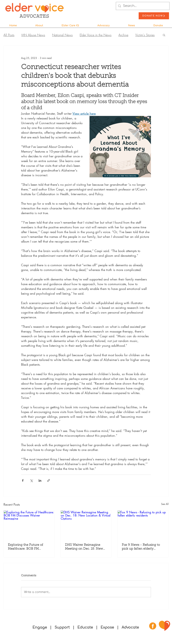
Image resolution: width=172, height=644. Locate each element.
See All (165, 504)
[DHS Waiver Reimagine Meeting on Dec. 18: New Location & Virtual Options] (86, 525)
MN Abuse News (33, 35)
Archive (123, 35)
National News (62, 35)
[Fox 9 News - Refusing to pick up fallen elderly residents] (143, 525)
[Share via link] (49, 480)
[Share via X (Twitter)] (31, 480)
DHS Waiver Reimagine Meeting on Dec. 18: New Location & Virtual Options (85, 547)
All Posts (9, 35)
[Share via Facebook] (23, 480)
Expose (107, 627)
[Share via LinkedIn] (40, 480)
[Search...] (143, 6)
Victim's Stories (145, 35)
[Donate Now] (154, 16)
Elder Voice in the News (96, 35)
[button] (39, 24)
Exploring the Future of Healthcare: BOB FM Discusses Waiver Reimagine (25, 547)
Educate (85, 627)
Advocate (130, 627)
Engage (40, 627)
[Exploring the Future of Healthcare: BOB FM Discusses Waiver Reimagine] (29, 525)
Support (63, 627)
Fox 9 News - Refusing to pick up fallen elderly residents (141, 547)
